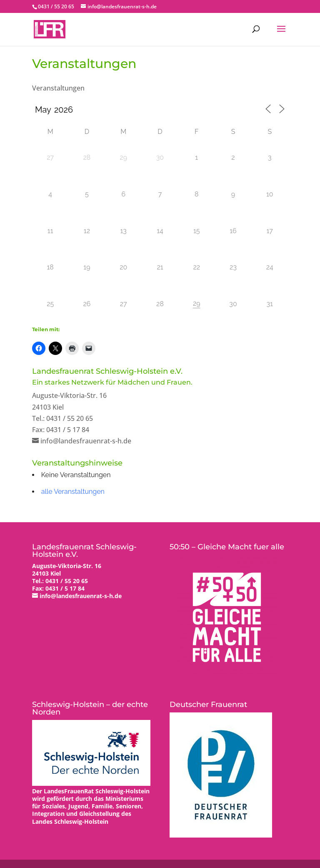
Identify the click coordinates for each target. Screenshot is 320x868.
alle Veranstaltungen (73, 492)
